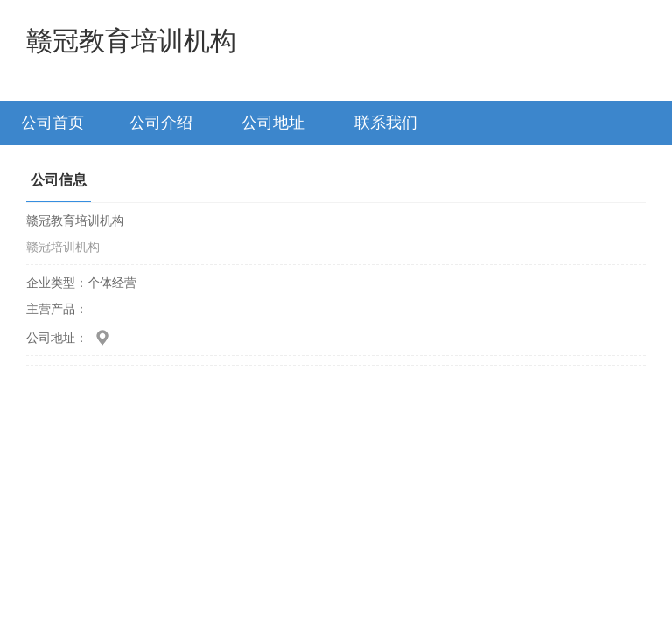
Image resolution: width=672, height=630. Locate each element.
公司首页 (52, 122)
